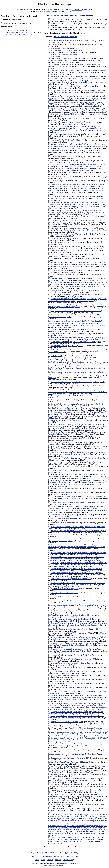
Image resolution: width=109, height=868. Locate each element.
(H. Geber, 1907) (64, 589)
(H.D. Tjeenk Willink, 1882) (77, 216)
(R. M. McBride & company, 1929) (70, 156)
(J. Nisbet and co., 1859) (77, 547)
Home (32, 856)
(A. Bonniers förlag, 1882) (76, 306)
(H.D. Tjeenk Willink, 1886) (78, 134)
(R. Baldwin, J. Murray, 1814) (78, 71)
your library (18, 23)
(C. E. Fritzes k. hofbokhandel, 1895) (73, 659)
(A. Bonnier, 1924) (76, 287)
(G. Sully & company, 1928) (68, 750)
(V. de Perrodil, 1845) (65, 523)
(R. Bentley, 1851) (64, 396)
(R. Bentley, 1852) (64, 400)
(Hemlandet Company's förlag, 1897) (78, 476)
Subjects (70, 856)
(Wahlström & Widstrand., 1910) (67, 722)
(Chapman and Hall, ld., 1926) (73, 234)
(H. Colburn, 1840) (76, 229)
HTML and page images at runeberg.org (66, 54)
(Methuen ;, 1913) (64, 593)
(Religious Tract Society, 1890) (75, 644)
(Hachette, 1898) (75, 629)
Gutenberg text (58, 56)
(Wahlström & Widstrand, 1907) (69, 140)
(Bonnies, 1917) (67, 181)
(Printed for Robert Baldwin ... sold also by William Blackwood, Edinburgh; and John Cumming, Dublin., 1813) (76, 109)
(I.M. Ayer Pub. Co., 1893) (78, 363)
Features (50, 860)
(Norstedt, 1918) (73, 484)
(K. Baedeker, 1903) (77, 86)
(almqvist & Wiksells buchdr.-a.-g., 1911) (78, 426)
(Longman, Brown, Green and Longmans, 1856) (77, 204)
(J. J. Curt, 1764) (76, 128)
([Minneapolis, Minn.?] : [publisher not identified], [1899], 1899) (78, 733)
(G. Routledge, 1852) (70, 687)
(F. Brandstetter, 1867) (76, 679)
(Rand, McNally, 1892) (67, 346)
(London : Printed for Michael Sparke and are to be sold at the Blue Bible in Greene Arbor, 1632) (78, 824)
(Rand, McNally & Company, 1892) (71, 515)
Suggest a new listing (71, 852)
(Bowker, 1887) (67, 177)
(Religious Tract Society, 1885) (75, 650)
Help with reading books (39, 852)
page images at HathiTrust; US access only (67, 50)
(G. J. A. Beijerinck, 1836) (73, 438)
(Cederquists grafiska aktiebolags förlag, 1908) (77, 638)
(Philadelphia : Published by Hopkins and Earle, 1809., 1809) (76, 103)
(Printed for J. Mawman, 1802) (76, 91)
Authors (56, 856)
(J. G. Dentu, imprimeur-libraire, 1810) (78, 79)
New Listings (47, 856)
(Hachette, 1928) (63, 274)
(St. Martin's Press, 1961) (69, 601)
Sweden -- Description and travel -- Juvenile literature (73, 16)
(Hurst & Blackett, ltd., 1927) (67, 114)
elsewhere (28, 23)
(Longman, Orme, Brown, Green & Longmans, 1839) (78, 98)
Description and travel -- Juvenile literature (20, 34)
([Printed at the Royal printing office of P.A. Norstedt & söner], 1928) (76, 221)
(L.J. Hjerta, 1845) (64, 597)
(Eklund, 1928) (62, 258)
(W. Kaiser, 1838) (71, 519)
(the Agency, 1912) (64, 774)
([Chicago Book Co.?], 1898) (76, 745)
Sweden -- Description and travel (17, 30)
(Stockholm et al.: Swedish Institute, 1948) (72, 41)
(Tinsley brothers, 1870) (70, 334)
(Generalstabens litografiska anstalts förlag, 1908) (77, 606)
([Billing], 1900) (73, 663)
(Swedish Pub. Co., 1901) (76, 254)
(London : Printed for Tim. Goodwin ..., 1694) (76, 809)
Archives (58, 860)
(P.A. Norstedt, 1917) (77, 559)
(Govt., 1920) (68, 754)
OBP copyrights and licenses (54, 865)
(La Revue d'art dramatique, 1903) (68, 667)
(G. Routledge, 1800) (68, 23)
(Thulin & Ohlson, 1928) (77, 146)
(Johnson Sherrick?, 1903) (77, 188)
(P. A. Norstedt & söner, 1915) (77, 497)
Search (38, 856)
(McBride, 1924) (64, 466)
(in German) (74, 804)
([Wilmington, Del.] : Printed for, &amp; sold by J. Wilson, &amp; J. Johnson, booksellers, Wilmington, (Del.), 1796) (76, 839)
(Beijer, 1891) (76, 671)
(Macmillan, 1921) (64, 28)
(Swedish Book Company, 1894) (76, 342)
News (43, 860)
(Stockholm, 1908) (70, 675)
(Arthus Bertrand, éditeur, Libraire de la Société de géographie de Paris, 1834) (78, 375)
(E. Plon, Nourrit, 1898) (68, 420)
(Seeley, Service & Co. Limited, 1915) (72, 250)
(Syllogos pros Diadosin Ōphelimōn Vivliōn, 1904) (71, 172)
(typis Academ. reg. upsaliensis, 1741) (77, 167)
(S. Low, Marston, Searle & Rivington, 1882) (73, 118)
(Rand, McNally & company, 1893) (71, 633)
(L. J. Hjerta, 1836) (78, 392)
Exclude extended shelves (82, 9)
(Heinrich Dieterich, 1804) (78, 282)
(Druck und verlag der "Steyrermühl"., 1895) (70, 655)
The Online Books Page (54, 4)
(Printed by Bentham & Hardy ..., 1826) (79, 19)
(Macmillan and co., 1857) (76, 311)
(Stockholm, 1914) (62, 488)
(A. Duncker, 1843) (67, 535)
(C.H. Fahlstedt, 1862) (61, 683)
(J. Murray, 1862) (77, 382)
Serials (77, 856)
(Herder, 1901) (70, 615)
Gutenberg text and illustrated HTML (65, 48)
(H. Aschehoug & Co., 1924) (75, 446)
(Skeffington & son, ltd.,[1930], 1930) (71, 492)
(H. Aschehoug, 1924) (67, 762)
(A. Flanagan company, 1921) (76, 717)
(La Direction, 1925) (75, 779)
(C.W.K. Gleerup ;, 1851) (78, 624)
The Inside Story (68, 860)
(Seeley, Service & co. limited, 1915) (71, 579)
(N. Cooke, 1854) (73, 502)
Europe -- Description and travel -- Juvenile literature (24, 32)
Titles (63, 856)
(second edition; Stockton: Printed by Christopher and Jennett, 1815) (77, 59)
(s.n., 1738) (78, 564)
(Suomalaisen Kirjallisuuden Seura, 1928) (75, 151)
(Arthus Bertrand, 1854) (77, 698)
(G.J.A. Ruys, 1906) (68, 238)
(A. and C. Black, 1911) (62, 470)
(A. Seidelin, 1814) (69, 242)
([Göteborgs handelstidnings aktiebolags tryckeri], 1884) (77, 453)
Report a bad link (56, 852)
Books (37, 860)
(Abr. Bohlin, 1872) (77, 724)
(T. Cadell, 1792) (75, 326)
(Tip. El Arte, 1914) (70, 758)
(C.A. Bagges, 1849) (68, 386)
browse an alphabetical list (45, 11)
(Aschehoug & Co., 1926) (76, 197)
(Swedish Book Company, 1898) (76, 212)
